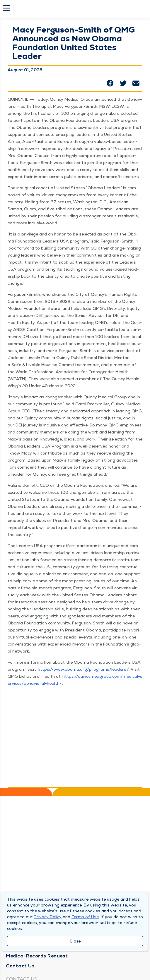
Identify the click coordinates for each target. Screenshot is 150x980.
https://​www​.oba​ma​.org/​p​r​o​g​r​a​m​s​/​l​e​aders (82, 669)
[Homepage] (79, 9)
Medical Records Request (37, 956)
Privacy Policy (48, 917)
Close (75, 941)
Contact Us (20, 966)
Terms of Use (85, 917)
